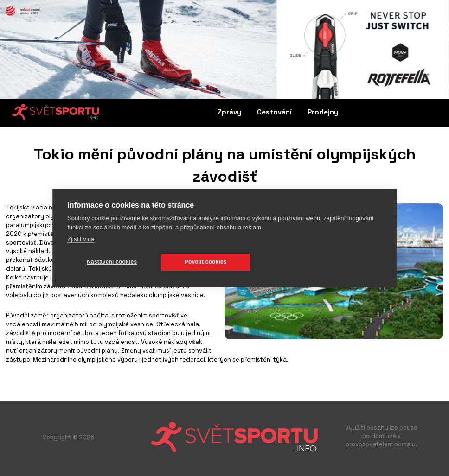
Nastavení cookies (112, 262)
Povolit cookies (206, 262)
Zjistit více (81, 239)
